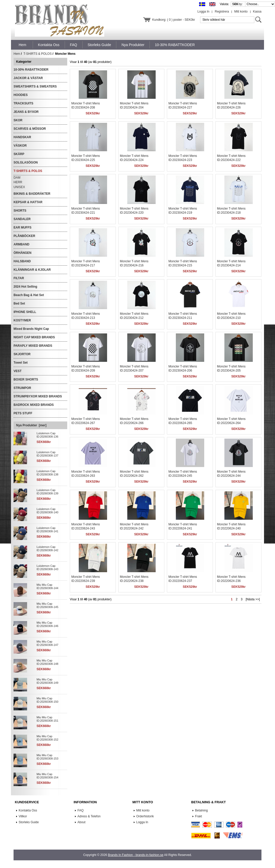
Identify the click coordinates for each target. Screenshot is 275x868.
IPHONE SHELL (25, 312)
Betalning (201, 810)
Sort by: (238, 4)
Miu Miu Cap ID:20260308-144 (47, 586)
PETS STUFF (23, 413)
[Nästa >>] (253, 599)
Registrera (222, 12)
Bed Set (19, 303)
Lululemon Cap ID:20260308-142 (47, 549)
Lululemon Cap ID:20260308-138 (47, 473)
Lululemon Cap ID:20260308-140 (47, 511)
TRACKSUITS (23, 103)
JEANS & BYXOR (26, 112)
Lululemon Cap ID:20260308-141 (47, 530)
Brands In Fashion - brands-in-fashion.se (136, 855)
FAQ (81, 810)
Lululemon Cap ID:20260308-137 (47, 454)
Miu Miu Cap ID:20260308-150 (47, 700)
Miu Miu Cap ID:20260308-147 (47, 643)
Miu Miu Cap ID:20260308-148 (47, 662)
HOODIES (21, 95)
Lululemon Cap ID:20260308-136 (47, 435)
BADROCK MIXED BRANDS (34, 405)
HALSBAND (22, 261)
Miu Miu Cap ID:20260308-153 (47, 757)
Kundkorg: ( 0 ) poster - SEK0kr (174, 20)
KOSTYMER (22, 320)
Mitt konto (241, 12)
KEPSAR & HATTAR (28, 202)
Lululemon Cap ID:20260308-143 (47, 567)
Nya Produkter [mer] (31, 425)
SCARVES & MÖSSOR (30, 129)
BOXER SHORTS (26, 379)
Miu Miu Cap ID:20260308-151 (47, 719)
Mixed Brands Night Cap (31, 329)
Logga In (204, 12)
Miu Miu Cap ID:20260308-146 (47, 624)
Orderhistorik (145, 816)
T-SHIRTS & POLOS (38, 54)
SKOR (18, 120)
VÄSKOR (20, 146)
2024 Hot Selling (25, 287)
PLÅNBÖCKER (24, 236)
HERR (18, 182)
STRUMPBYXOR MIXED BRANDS (38, 396)
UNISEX (19, 187)
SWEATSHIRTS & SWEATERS (35, 86)
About (81, 822)
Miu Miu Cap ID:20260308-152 (47, 738)
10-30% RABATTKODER (31, 70)
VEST (18, 371)
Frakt (198, 816)
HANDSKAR (22, 137)
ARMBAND (21, 244)
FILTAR (19, 278)
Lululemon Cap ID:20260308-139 (47, 492)
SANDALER (22, 219)
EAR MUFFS (22, 227)
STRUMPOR (22, 388)
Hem (22, 45)
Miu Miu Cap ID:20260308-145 (47, 605)
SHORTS (20, 211)
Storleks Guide (29, 822)
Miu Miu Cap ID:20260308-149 (47, 681)
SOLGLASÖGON (26, 162)
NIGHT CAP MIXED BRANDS (34, 337)
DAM (17, 178)
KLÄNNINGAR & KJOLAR (32, 270)
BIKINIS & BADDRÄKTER (32, 194)
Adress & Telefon (89, 816)
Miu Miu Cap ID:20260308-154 (47, 776)
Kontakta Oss (28, 810)
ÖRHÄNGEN (22, 253)
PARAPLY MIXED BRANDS (33, 346)
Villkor (23, 816)
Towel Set (21, 363)
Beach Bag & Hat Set (29, 295)
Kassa (257, 12)
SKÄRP (19, 154)
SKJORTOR (22, 354)
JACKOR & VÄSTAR (28, 78)
